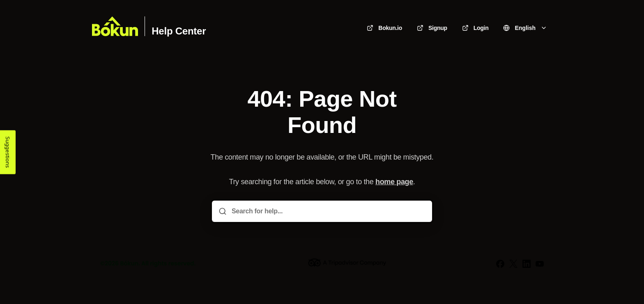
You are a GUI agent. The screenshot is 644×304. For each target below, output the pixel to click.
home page (394, 182)
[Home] (115, 26)
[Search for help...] (328, 211)
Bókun (129, 263)
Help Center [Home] (179, 31)
